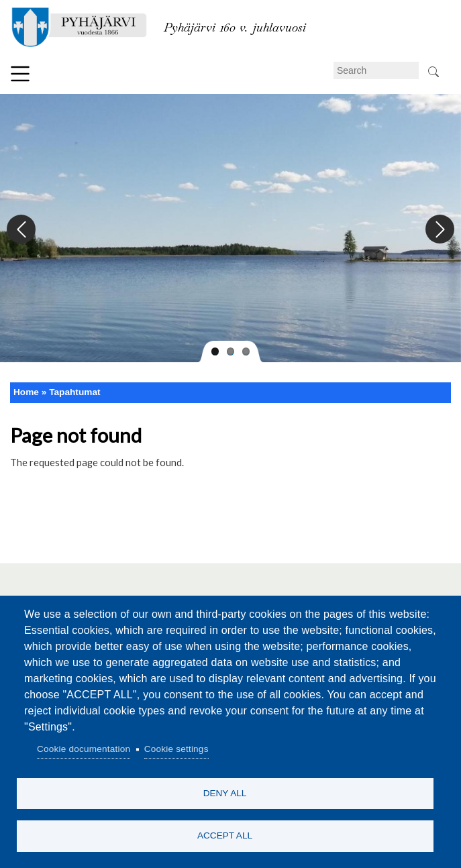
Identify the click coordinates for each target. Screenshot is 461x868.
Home (26, 392)
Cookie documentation (84, 747)
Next (439, 230)
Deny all (225, 791)
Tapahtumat (74, 392)
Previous (22, 230)
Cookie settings (176, 747)
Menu (20, 74)
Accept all (225, 835)
